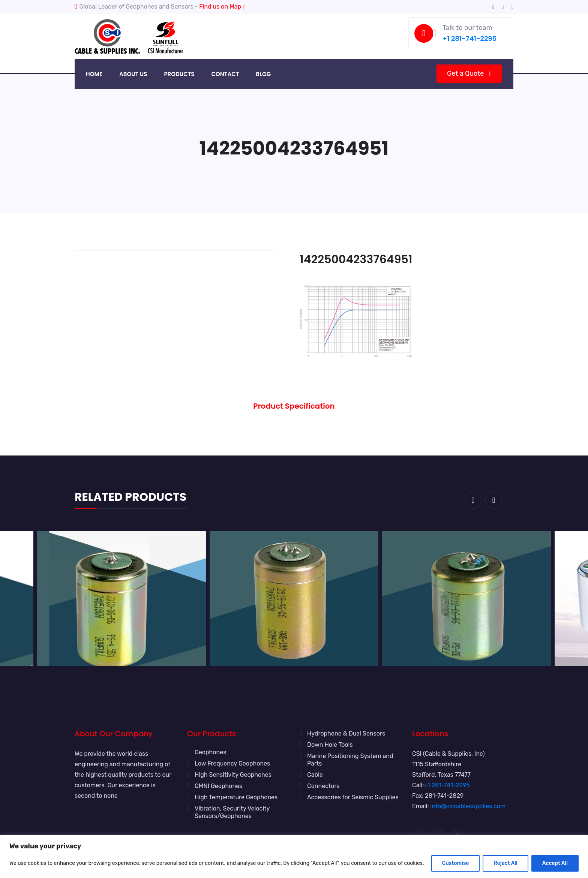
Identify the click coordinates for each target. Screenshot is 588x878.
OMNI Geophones (218, 786)
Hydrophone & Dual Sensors (346, 733)
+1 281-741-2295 (469, 38)
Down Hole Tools (330, 745)
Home (94, 74)
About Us (133, 74)
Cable (315, 775)
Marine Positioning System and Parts (350, 760)
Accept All (555, 863)
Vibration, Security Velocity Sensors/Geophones (232, 812)
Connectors (323, 786)
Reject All (505, 863)
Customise (456, 863)
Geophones (210, 752)
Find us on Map (222, 7)
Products (179, 74)
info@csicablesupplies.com (468, 806)
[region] (294, 856)
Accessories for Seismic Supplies (353, 797)
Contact (225, 74)
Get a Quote (469, 73)
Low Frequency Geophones (232, 763)
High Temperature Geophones (236, 797)
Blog (263, 74)
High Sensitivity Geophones (233, 775)
